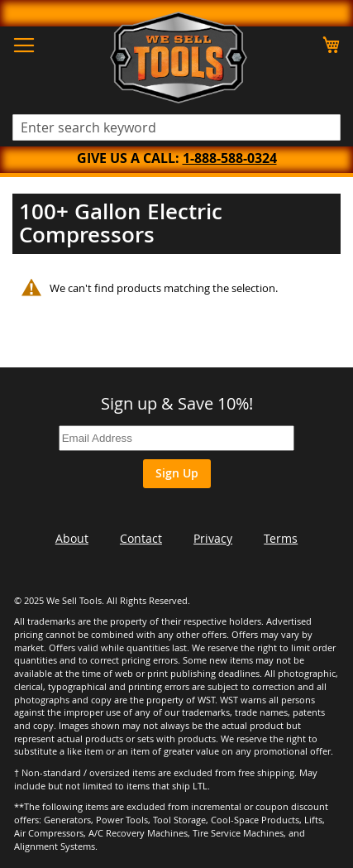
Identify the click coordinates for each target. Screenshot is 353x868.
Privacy (213, 538)
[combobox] (176, 127)
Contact (141, 538)
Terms (281, 538)
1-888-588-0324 (230, 158)
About (72, 538)
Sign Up (177, 473)
